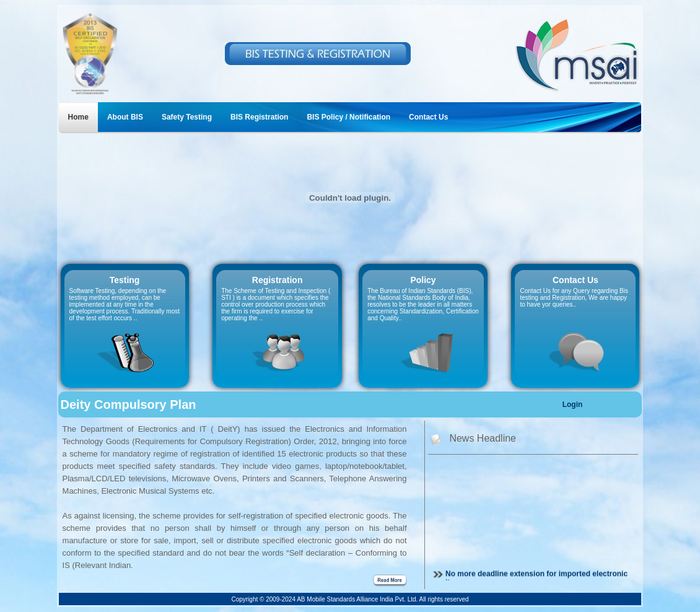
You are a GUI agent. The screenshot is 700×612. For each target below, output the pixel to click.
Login (573, 404)
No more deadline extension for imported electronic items (536, 580)
